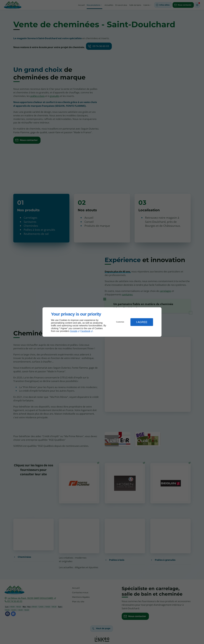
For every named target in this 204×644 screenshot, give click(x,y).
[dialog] (102, 322)
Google (74, 331)
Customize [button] (120, 322)
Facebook (85, 331)
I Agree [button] (142, 322)
